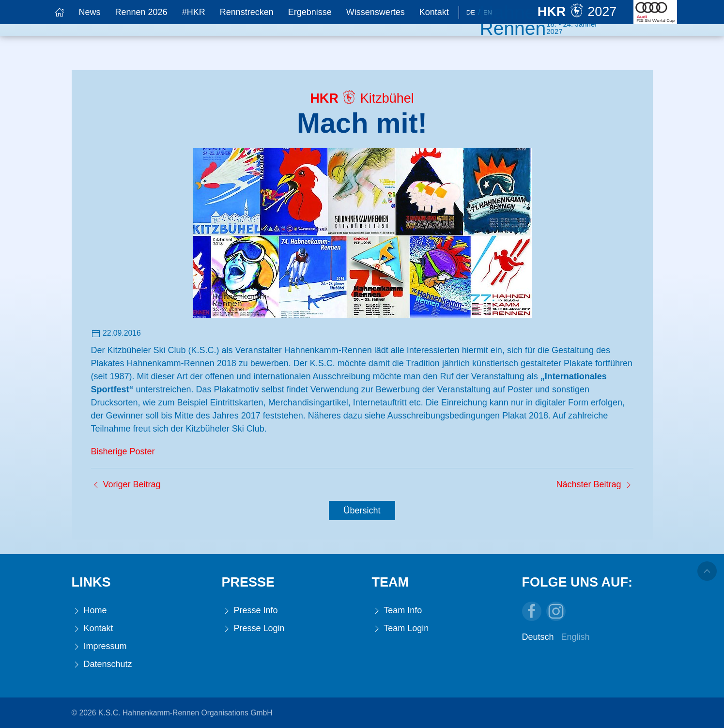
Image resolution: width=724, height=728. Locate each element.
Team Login (401, 628)
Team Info (397, 611)
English (576, 637)
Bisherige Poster (123, 451)
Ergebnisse (310, 12)
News (90, 12)
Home (89, 611)
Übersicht (362, 511)
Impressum (99, 646)
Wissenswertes (376, 12)
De (471, 12)
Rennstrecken (247, 12)
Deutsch (538, 637)
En (488, 12)
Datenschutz (102, 664)
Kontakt (434, 12)
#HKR (194, 12)
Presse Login (253, 628)
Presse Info (250, 611)
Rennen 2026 (141, 12)
